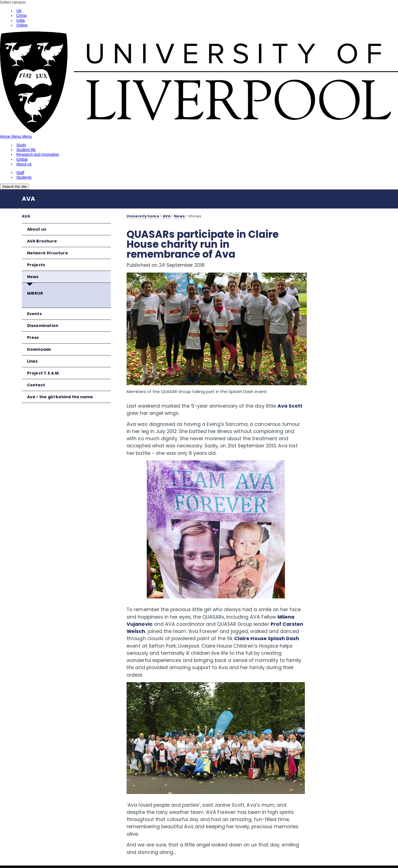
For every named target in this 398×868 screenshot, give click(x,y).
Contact (36, 385)
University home (143, 216)
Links (32, 361)
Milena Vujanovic (165, 612)
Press (33, 337)
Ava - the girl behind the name (60, 397)
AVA (28, 199)
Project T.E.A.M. (44, 373)
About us (37, 229)
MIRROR (35, 293)
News (33, 277)
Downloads (39, 349)
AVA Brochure (42, 241)
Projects (36, 265)
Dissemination (43, 326)
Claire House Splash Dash (196, 634)
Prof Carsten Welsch (186, 619)
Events (34, 314)
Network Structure (48, 253)
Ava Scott (139, 401)
